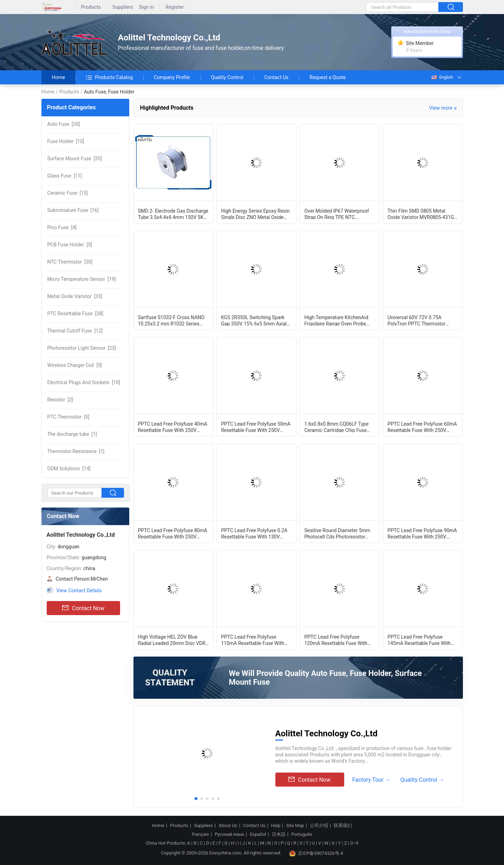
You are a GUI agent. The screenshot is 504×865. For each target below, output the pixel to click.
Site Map (295, 826)
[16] (73, 210)
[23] (82, 348)
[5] (70, 245)
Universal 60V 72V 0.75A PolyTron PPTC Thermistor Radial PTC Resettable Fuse (417, 320)
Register (175, 7)
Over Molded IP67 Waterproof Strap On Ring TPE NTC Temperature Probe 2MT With (336, 214)
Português (302, 834)
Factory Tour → (371, 780)
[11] (65, 176)
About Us (228, 826)
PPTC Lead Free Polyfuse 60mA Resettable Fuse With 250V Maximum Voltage (422, 427)
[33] (75, 296)
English (442, 77)
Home (59, 77)
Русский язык (229, 834)
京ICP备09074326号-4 (316, 853)
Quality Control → (422, 780)
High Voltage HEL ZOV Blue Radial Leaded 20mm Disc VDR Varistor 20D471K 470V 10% (172, 640)
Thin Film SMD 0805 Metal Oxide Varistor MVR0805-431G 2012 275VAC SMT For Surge (421, 214)
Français (200, 834)
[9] (75, 365)
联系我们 (343, 826)
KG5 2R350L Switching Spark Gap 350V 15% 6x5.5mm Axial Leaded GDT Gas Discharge (254, 320)
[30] (64, 124)
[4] (62, 227)
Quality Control (227, 77)
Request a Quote (328, 77)
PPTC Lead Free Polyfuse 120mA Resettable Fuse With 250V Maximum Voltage (336, 640)
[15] (68, 193)
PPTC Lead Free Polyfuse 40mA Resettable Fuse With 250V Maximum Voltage (173, 427)
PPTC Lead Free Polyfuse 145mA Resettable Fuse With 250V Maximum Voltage (419, 640)
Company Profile (172, 77)
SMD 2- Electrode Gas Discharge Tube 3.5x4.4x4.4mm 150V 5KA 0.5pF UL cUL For (173, 214)
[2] (60, 400)
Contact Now (83, 608)
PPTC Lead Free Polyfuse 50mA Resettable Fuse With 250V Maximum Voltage (256, 427)
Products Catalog (109, 77)
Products (91, 7)
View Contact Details (79, 590)
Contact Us (277, 77)
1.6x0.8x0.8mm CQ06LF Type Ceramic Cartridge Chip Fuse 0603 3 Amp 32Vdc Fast (336, 427)
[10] (66, 141)
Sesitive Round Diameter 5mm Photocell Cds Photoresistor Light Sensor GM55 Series (337, 533)
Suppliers (123, 7)
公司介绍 (319, 826)
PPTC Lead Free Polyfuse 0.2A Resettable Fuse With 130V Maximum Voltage (254, 533)
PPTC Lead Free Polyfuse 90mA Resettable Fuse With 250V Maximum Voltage (422, 533)
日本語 (279, 834)
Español (258, 834)
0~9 (354, 843)
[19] (82, 279)
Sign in (147, 7)
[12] (75, 331)
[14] (69, 469)
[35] (75, 159)
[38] (75, 314)
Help (276, 826)
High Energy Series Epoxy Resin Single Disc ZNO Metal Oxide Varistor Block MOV (255, 214)
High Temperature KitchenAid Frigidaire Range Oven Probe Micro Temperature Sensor (336, 320)
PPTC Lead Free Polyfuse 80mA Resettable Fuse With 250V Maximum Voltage (173, 533)
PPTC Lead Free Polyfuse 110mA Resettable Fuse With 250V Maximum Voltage (253, 640)
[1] (72, 434)
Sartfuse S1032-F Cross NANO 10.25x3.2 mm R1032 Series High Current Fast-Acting (171, 320)
